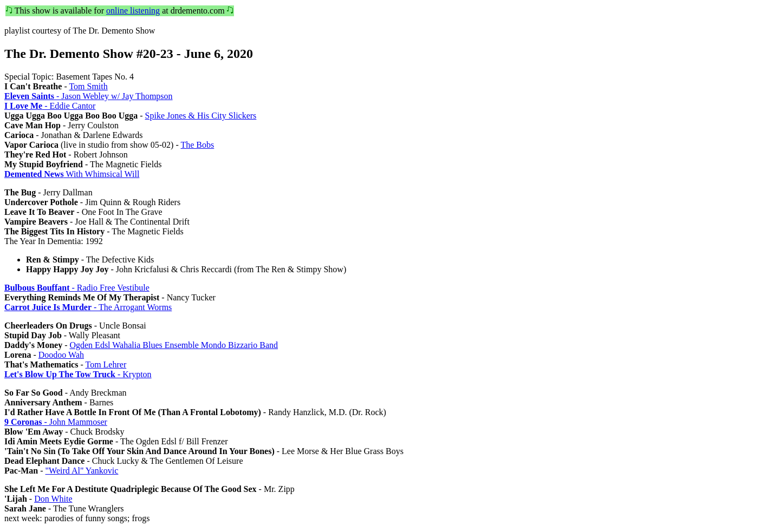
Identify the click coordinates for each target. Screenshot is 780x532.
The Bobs (197, 145)
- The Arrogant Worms (88, 307)
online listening (133, 11)
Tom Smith (88, 86)
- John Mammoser (56, 422)
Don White (53, 499)
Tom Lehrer (106, 364)
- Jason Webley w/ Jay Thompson (89, 96)
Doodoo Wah (61, 355)
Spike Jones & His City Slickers (201, 116)
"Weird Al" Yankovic (82, 471)
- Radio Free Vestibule (77, 288)
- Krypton (78, 374)
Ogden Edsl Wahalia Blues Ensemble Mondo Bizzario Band (174, 345)
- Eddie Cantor (50, 106)
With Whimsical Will (72, 174)
